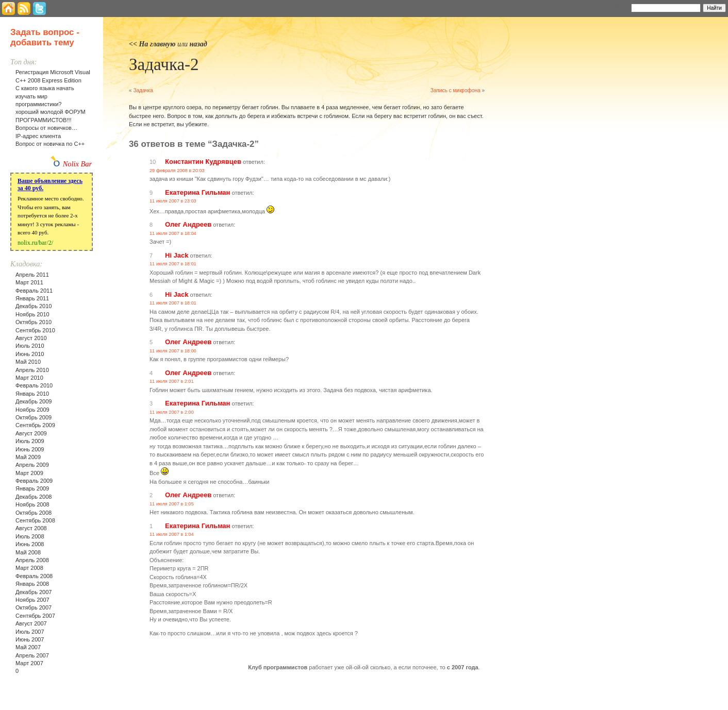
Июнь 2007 (30, 639)
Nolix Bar (77, 164)
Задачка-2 (164, 64)
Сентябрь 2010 (35, 330)
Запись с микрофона (456, 90)
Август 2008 (31, 528)
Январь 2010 (32, 394)
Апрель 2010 (32, 370)
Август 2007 (31, 623)
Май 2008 (28, 552)
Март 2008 (29, 568)
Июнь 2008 (30, 544)
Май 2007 (28, 647)
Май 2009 (28, 457)
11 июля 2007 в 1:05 (172, 504)
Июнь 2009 (30, 449)
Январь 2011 (32, 298)
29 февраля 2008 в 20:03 (177, 171)
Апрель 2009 (32, 465)
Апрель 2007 (32, 655)
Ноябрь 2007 (32, 600)
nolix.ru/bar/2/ (35, 243)
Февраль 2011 (34, 291)
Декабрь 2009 (34, 401)
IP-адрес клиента (38, 136)
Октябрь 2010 (34, 322)
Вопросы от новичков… (46, 128)
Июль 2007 (30, 632)
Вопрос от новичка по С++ (50, 144)
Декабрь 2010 (34, 306)
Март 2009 (29, 473)
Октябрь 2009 (34, 417)
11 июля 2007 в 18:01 (173, 264)
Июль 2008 (30, 536)
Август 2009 (31, 433)
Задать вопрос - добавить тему (45, 37)
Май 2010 (28, 362)
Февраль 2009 (34, 481)
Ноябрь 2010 (32, 314)
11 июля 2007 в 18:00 (173, 351)
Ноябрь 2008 (32, 504)
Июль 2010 (30, 346)
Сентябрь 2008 (35, 520)
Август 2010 (31, 338)
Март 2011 (29, 282)
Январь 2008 (32, 584)
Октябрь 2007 (34, 607)
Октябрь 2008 (34, 513)
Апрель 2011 (32, 275)
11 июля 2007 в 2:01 (172, 381)
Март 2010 (29, 378)
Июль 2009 (30, 441)
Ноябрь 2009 (32, 410)
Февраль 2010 (34, 385)
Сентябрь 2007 (35, 616)
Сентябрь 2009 (35, 425)
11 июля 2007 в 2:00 (172, 412)
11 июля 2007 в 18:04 (173, 233)
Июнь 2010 (30, 354)
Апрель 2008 (32, 560)
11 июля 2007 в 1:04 (172, 534)
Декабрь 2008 (34, 497)
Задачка (143, 90)
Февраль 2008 (34, 576)
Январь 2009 (32, 488)
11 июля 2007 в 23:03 (173, 201)
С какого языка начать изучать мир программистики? (45, 96)
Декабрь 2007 (34, 592)
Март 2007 (29, 663)
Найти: (617, 7)
